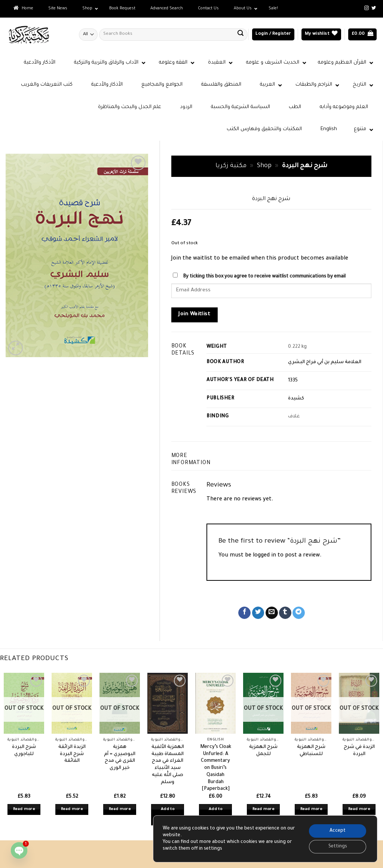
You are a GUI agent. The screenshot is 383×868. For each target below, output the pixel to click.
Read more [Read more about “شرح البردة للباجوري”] (24, 809)
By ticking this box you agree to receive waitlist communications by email (264, 277)
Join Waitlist (194, 315)
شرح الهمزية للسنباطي (311, 751)
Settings (338, 847)
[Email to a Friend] (272, 613)
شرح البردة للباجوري (24, 751)
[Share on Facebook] (244, 613)
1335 (293, 381)
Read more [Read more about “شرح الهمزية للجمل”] (263, 809)
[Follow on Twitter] (374, 8)
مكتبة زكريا (231, 166)
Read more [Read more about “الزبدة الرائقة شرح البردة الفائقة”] (72, 809)
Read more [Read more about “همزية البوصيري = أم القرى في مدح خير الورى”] (120, 809)
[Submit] (240, 34)
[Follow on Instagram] (367, 8)
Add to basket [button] (168, 815)
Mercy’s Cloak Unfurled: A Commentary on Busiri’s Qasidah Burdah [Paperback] (216, 768)
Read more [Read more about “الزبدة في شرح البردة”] (359, 809)
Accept (338, 831)
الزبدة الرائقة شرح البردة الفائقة (72, 754)
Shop (264, 166)
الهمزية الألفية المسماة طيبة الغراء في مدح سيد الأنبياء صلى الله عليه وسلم (168, 765)
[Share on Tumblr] (285, 613)
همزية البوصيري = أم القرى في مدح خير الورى (120, 758)
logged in (264, 556)
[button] (273, 35)
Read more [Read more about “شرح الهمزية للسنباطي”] (311, 809)
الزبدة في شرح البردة (359, 751)
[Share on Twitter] (258, 613)
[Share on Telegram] (299, 613)
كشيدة (296, 399)
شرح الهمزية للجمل (263, 751)
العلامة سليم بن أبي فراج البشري (325, 362)
